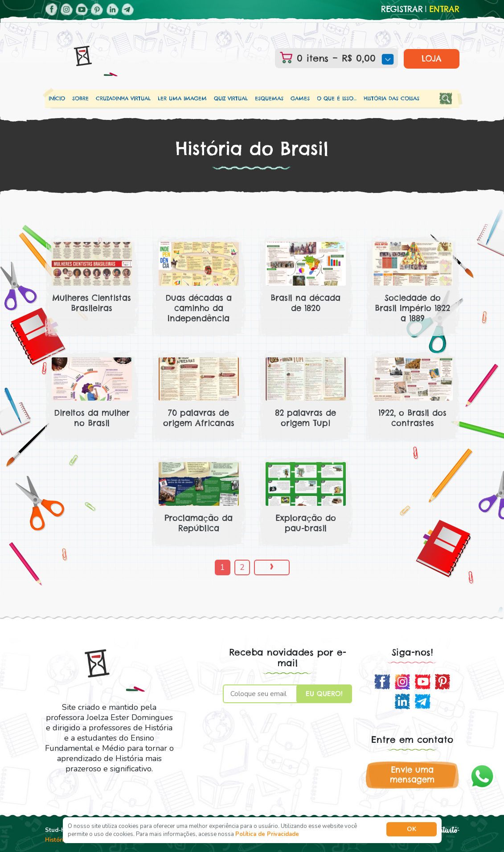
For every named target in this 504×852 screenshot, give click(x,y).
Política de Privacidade (267, 834)
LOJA (432, 59)
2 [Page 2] (242, 567)
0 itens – (343, 58)
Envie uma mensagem (412, 775)
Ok (412, 829)
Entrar (444, 9)
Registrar (402, 9)
